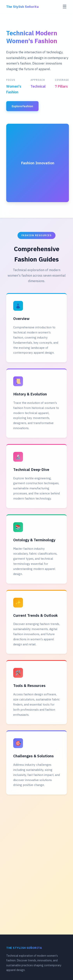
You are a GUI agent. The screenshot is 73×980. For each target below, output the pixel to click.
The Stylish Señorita (22, 7)
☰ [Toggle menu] (65, 7)
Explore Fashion (22, 106)
